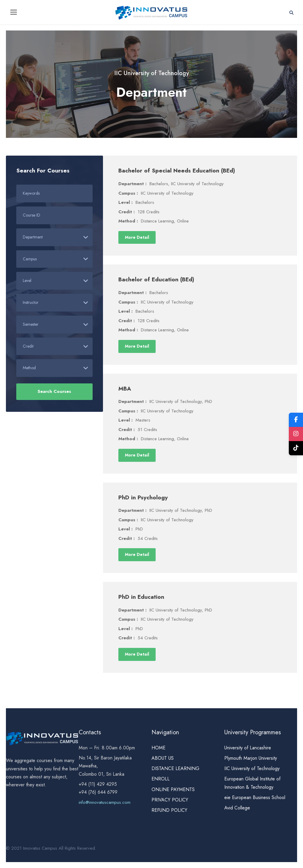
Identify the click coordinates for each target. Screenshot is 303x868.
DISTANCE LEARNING (175, 769)
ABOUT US (163, 758)
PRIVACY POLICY (170, 800)
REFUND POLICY (169, 810)
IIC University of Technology (252, 769)
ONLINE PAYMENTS (173, 789)
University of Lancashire (248, 748)
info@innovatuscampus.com (105, 803)
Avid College (237, 808)
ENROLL (161, 779)
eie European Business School (255, 798)
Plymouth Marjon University (251, 758)
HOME (158, 748)
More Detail (137, 237)
